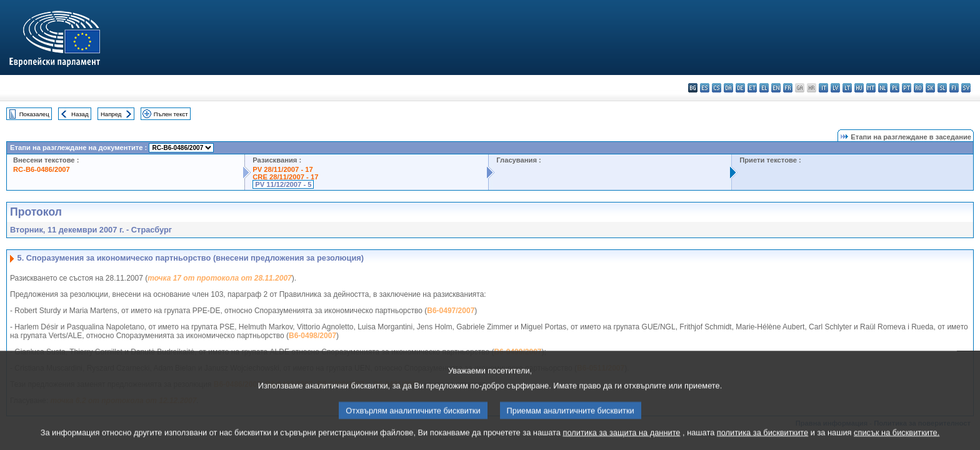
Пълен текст (171, 114)
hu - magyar (859, 88)
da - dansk (728, 88)
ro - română (918, 88)
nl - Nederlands (883, 88)
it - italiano (823, 88)
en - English (776, 88)
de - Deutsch (740, 88)
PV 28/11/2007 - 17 (282, 169)
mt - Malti (871, 88)
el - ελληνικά (764, 88)
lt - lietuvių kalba (847, 88)
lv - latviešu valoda (835, 88)
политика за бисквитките (762, 439)
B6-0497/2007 (451, 311)
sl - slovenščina (942, 88)
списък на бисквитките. (897, 439)
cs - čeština (717, 88)
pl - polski (895, 88)
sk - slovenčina (930, 88)
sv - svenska (966, 88)
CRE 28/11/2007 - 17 (285, 177)
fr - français (788, 88)
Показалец (34, 114)
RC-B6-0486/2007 (42, 169)
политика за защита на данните (622, 439)
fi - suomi (954, 88)
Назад (80, 114)
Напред (111, 114)
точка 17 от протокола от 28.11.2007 (220, 278)
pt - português (907, 88)
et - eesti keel (752, 88)
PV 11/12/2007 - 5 (283, 184)
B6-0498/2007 (312, 336)
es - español (705, 88)
